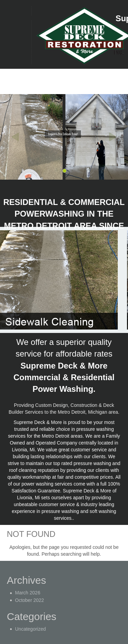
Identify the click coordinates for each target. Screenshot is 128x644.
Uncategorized (30, 629)
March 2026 (28, 593)
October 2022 (30, 600)
